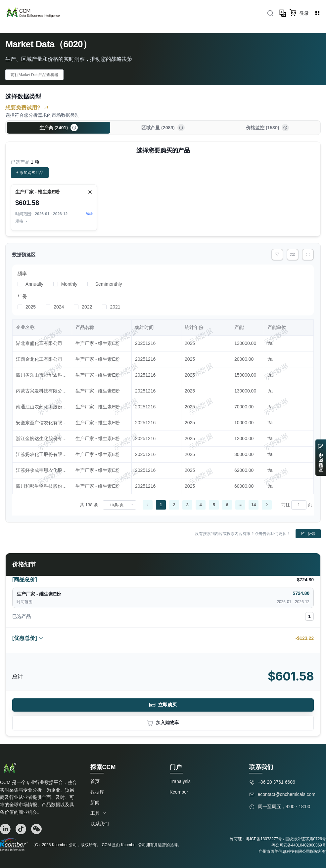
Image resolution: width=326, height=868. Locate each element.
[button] (74, 128)
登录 (304, 13)
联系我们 (100, 824)
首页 (95, 781)
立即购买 (163, 705)
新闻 (95, 803)
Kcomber (179, 792)
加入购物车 (163, 723)
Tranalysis (180, 781)
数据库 (97, 792)
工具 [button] (98, 813)
